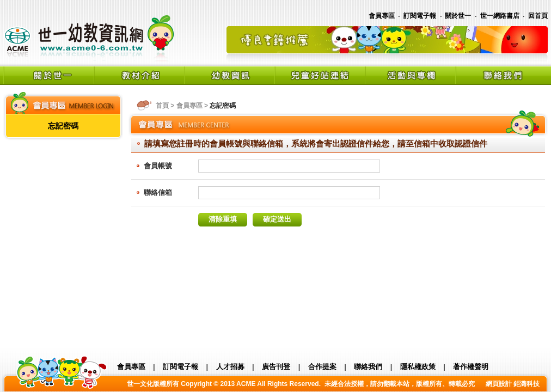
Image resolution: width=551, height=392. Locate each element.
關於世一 (458, 16)
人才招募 (230, 367)
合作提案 (322, 367)
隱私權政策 (418, 367)
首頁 (162, 106)
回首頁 (538, 16)
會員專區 (382, 16)
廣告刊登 (276, 367)
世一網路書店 (500, 16)
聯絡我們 (368, 367)
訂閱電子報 (420, 16)
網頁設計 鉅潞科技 (513, 384)
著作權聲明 (471, 367)
